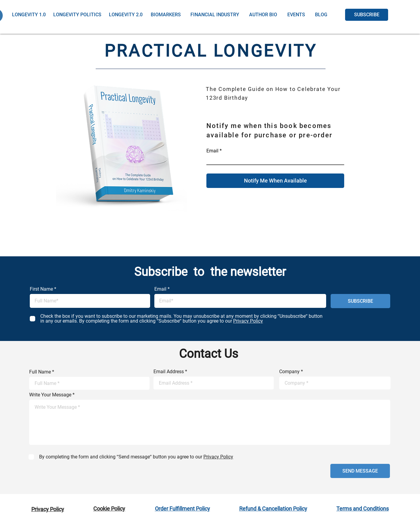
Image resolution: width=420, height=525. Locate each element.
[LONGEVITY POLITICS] (77, 15)
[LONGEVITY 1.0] (29, 15)
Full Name (40, 372)
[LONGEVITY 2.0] (126, 15)
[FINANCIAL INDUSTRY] (215, 15)
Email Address (169, 372)
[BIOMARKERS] (166, 15)
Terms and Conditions (363, 509)
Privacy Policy (48, 509)
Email (212, 151)
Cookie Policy (109, 509)
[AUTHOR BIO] (263, 15)
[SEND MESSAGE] (360, 471)
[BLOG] (321, 15)
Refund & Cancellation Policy (273, 509)
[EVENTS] (296, 15)
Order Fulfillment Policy (182, 509)
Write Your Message (50, 395)
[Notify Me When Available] (275, 181)
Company (289, 372)
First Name (41, 289)
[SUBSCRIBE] (367, 15)
